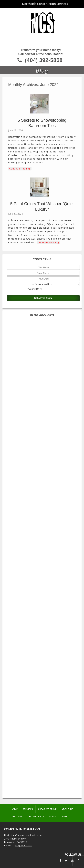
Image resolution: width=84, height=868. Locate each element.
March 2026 (43, 330)
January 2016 (43, 758)
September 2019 (43, 629)
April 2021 (43, 562)
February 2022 (43, 523)
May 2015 (43, 790)
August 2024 (43, 405)
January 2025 (43, 385)
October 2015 (43, 770)
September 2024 (43, 401)
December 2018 (43, 656)
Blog (52, 817)
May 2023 (43, 464)
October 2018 (43, 664)
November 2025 (43, 346)
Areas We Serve (47, 809)
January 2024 (43, 432)
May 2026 (43, 322)
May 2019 (43, 641)
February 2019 (43, 652)
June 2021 (43, 554)
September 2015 (43, 774)
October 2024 (43, 397)
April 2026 (43, 326)
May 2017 (43, 700)
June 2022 (43, 507)
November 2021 (43, 534)
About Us (67, 809)
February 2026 (43, 334)
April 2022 (43, 515)
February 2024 (43, 428)
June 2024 (43, 413)
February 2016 (43, 755)
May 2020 (43, 605)
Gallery (17, 817)
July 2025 (43, 362)
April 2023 (43, 468)
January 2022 (43, 527)
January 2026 (43, 338)
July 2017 (43, 692)
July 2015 (43, 782)
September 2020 (43, 589)
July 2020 (43, 597)
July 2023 (43, 456)
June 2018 (43, 680)
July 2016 (43, 735)
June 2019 (43, 637)
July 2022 (43, 503)
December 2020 (43, 578)
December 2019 (43, 621)
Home (14, 809)
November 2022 (43, 487)
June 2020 (43, 601)
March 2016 (43, 751)
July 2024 (43, 409)
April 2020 (43, 609)
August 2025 (43, 358)
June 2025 (43, 365)
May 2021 (43, 558)
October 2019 (43, 625)
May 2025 (43, 369)
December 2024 (43, 389)
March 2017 (43, 707)
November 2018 (43, 660)
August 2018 (43, 672)
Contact (66, 817)
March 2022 (43, 519)
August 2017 (43, 688)
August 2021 (43, 546)
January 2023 (43, 479)
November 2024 (43, 393)
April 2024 (43, 420)
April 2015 (43, 794)
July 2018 (43, 676)
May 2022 (43, 511)
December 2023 (43, 436)
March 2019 (43, 648)
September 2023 (43, 448)
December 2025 (43, 342)
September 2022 (43, 495)
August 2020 (43, 593)
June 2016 (43, 739)
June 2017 (43, 696)
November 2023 (43, 440)
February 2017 (43, 711)
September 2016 (43, 727)
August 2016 (43, 731)
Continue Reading (20, 169)
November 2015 (43, 766)
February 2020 (43, 617)
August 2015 (43, 778)
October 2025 (43, 350)
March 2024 (43, 424)
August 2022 (43, 499)
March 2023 (43, 472)
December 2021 (43, 531)
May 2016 (43, 743)
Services (28, 809)
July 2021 (43, 550)
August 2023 (43, 452)
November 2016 (43, 719)
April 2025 (43, 373)
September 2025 (43, 354)
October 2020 (43, 586)
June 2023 (43, 460)
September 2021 (43, 542)
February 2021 (43, 570)
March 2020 (43, 613)
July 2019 (43, 633)
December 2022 (43, 483)
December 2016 (43, 715)
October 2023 (43, 444)
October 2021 (43, 538)
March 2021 (43, 566)
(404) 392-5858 (44, 60)
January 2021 (43, 574)
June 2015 (43, 786)
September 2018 (43, 668)
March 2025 (43, 377)
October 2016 (43, 723)
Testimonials (36, 817)
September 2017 (43, 684)
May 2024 (43, 417)
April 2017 (43, 703)
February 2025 (43, 381)
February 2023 (43, 476)
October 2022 (43, 491)
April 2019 (43, 644)
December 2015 (43, 762)
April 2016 (43, 747)
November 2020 (43, 582)
